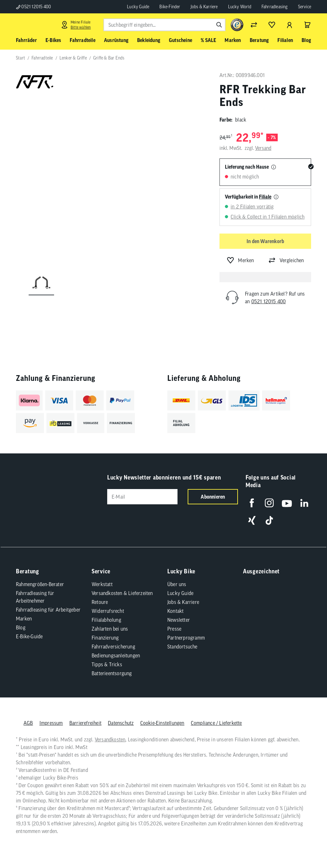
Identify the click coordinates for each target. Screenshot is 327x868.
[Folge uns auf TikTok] (269, 520)
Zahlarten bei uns (110, 629)
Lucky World (240, 7)
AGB (28, 723)
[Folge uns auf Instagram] (269, 503)
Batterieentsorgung (112, 673)
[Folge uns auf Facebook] (252, 503)
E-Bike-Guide (29, 636)
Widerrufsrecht (108, 611)
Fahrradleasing (275, 7)
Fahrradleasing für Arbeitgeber (48, 610)
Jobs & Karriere (204, 7)
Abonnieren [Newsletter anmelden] (213, 497)
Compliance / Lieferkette (216, 723)
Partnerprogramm (186, 638)
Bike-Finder (170, 7)
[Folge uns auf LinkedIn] (304, 503)
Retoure (100, 602)
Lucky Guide (138, 7)
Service (305, 7)
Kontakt (175, 611)
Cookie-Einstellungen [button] (162, 723)
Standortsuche (182, 647)
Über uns (177, 584)
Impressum (51, 723)
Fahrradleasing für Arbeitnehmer (35, 597)
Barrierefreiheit (85, 723)
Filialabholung (106, 620)
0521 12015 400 (33, 7)
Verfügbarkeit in (248, 197)
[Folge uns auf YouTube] (287, 503)
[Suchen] (219, 25)
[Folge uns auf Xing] (252, 520)
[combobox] (164, 25)
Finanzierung (105, 638)
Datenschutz (121, 723)
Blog (21, 627)
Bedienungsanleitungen (116, 655)
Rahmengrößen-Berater (40, 584)
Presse (174, 629)
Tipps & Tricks (107, 664)
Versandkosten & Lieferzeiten (122, 593)
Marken (24, 619)
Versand (263, 148)
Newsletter (179, 620)
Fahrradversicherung (113, 647)
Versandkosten (110, 739)
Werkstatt (102, 584)
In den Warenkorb (265, 241)
